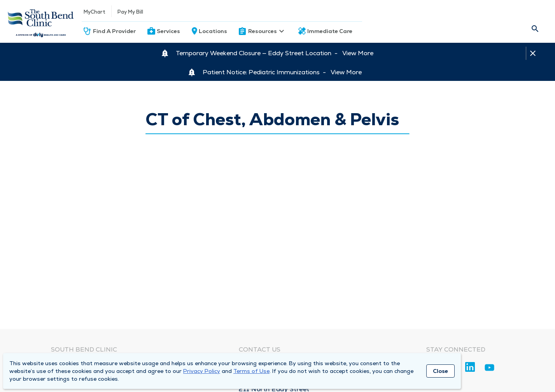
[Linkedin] (470, 367)
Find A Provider (114, 31)
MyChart (95, 12)
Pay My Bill (130, 12)
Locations (213, 31)
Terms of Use (251, 371)
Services (168, 31)
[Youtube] (489, 369)
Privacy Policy (202, 371)
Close (440, 371)
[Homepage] (41, 21)
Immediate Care (330, 31)
